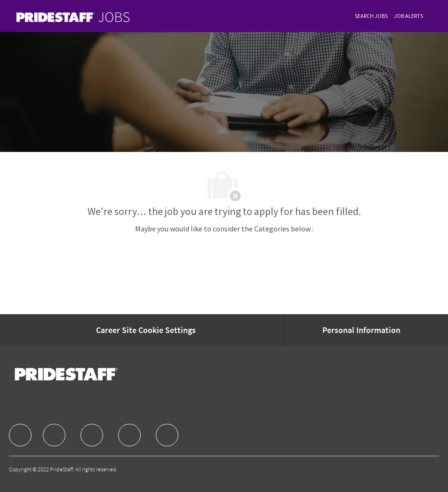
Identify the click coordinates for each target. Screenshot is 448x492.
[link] (73, 17)
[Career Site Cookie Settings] (146, 330)
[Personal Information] (361, 330)
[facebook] (20, 435)
